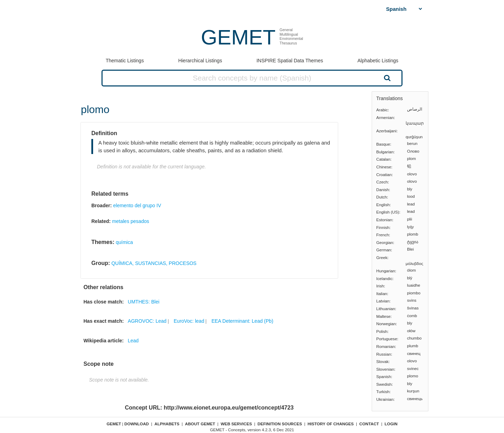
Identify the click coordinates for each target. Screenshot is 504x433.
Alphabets (167, 424)
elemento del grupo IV (137, 205)
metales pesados (131, 221)
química (124, 242)
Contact (369, 424)
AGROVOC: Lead (147, 321)
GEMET (238, 37)
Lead (133, 341)
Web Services (236, 424)
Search (386, 78)
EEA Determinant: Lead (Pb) (242, 321)
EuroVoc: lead (189, 321)
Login (391, 424)
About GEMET (200, 424)
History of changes (331, 424)
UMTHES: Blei (143, 302)
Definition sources (280, 424)
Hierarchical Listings (200, 61)
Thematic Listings (125, 61)
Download (136, 424)
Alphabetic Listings (378, 61)
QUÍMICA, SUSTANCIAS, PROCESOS (154, 263)
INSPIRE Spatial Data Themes (290, 61)
